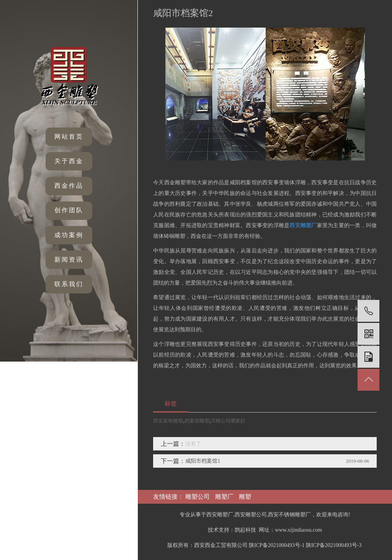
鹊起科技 (245, 530)
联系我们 (69, 284)
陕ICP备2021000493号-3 (334, 545)
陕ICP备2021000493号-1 (277, 545)
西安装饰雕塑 (168, 421)
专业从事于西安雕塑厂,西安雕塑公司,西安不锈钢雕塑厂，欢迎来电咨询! (265, 515)
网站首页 (69, 137)
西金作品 (69, 186)
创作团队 (69, 210)
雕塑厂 (224, 497)
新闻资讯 (69, 260)
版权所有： (181, 545)
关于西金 (69, 161)
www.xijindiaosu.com (298, 530)
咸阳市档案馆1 (203, 461)
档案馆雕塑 (197, 421)
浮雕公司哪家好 (228, 421)
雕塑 (245, 497)
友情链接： (169, 497)
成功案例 (69, 235)
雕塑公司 (198, 497)
